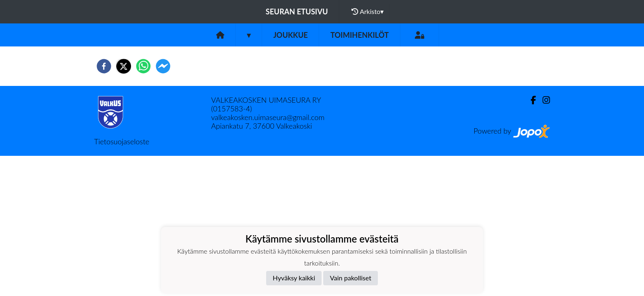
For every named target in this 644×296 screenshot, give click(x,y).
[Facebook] (530, 100)
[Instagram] (543, 100)
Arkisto (368, 12)
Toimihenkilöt (359, 35)
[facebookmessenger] (163, 66)
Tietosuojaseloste (122, 141)
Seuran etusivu (297, 12)
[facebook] (104, 66)
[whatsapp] (143, 66)
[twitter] (124, 66)
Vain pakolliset (351, 278)
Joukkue (290, 35)
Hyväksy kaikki (294, 278)
